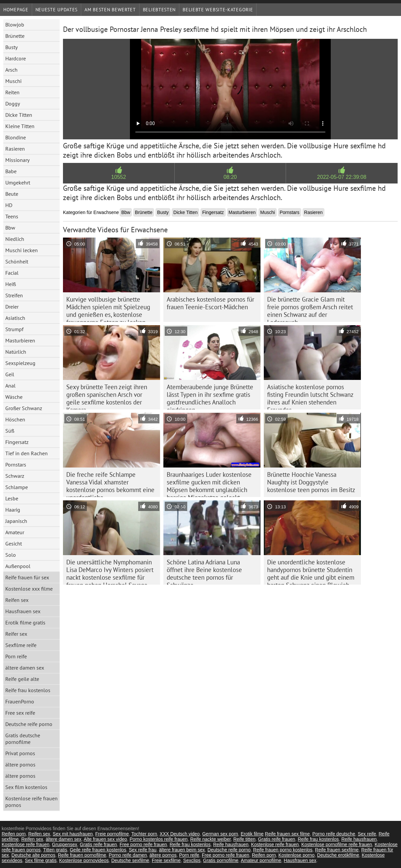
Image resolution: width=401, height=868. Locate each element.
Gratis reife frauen (277, 839)
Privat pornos (20, 753)
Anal (10, 386)
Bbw (10, 228)
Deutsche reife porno (29, 724)
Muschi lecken (22, 250)
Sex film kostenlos (26, 787)
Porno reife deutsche (334, 834)
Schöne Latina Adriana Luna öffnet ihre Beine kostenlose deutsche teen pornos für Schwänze (204, 571)
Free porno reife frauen (143, 844)
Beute (12, 194)
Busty (11, 47)
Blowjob (15, 25)
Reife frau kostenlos (28, 690)
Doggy (13, 104)
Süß (10, 431)
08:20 (230, 177)
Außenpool (18, 566)
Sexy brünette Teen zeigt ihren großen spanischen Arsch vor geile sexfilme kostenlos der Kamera (107, 396)
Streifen (14, 295)
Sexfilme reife (21, 645)
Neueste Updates (57, 10)
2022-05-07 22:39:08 (342, 177)
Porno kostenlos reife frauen (159, 839)
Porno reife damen (128, 855)
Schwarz (15, 476)
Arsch (11, 70)
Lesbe (12, 498)
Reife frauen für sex (27, 577)
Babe (11, 171)
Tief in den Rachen (27, 453)
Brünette (15, 36)
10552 (119, 177)
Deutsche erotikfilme (338, 855)
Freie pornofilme (112, 834)
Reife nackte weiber (210, 839)
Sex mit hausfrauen (73, 834)
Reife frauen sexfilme (337, 850)
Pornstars (16, 465)
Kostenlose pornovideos (84, 860)
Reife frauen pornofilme (82, 855)
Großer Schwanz (24, 408)
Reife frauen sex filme (287, 834)
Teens (12, 216)
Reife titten (244, 839)
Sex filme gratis (41, 860)
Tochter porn (144, 834)
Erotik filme (252, 834)
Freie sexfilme (166, 860)
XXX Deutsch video (180, 834)
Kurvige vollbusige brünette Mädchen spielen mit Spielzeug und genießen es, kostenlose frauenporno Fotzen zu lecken (108, 309)
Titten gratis (55, 850)
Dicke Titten (19, 115)
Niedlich (15, 239)
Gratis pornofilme (221, 860)
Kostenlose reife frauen (26, 844)
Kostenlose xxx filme (29, 589)
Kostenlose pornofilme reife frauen (337, 844)
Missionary (17, 160)
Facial (12, 273)
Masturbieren (20, 340)
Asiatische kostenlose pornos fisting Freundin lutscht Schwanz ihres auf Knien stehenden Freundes (310, 396)
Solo (11, 555)
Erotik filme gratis (25, 622)
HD (9, 205)
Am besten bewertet (110, 10)
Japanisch (16, 521)
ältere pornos (20, 764)
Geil (10, 374)
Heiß (11, 284)
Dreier (12, 307)
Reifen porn (14, 834)
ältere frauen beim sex (182, 850)
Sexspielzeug (20, 363)
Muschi (13, 81)
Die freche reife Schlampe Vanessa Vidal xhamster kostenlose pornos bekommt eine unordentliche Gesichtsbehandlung (110, 484)
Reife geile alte (22, 679)
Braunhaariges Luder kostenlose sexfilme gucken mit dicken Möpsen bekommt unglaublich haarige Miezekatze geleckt (209, 484)
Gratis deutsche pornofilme (23, 739)
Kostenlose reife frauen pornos (31, 802)
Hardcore (16, 58)
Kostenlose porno (296, 855)
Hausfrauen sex (23, 611)
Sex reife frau (143, 850)
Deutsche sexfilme (130, 860)
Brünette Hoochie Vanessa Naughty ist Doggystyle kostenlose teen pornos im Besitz (311, 482)
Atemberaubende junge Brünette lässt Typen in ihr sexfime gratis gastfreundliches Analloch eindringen (210, 396)
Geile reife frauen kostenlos (98, 850)
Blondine (16, 137)
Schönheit (17, 261)
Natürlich (16, 352)
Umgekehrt (18, 182)
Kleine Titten (20, 126)
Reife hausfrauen (359, 839)
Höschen (15, 419)
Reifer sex (16, 634)
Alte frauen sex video (106, 839)
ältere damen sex (25, 668)
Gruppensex (65, 844)
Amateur (15, 532)
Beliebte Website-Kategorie (218, 10)
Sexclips (192, 860)
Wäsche (14, 397)
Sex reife (367, 834)
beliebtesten (159, 10)
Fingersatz (17, 442)
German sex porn (220, 834)
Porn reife (16, 656)
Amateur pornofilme (261, 860)
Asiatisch (15, 318)
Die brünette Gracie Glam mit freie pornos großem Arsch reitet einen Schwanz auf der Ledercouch (310, 309)
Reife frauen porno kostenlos (283, 850)
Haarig (13, 510)
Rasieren (15, 149)
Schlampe (17, 487)
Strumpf (14, 329)
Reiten (12, 92)
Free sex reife (20, 713)
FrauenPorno (20, 701)
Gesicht (14, 543)
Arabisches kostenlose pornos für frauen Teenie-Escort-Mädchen (210, 303)
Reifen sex (17, 600)
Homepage (16, 10)
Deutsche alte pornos (33, 855)
